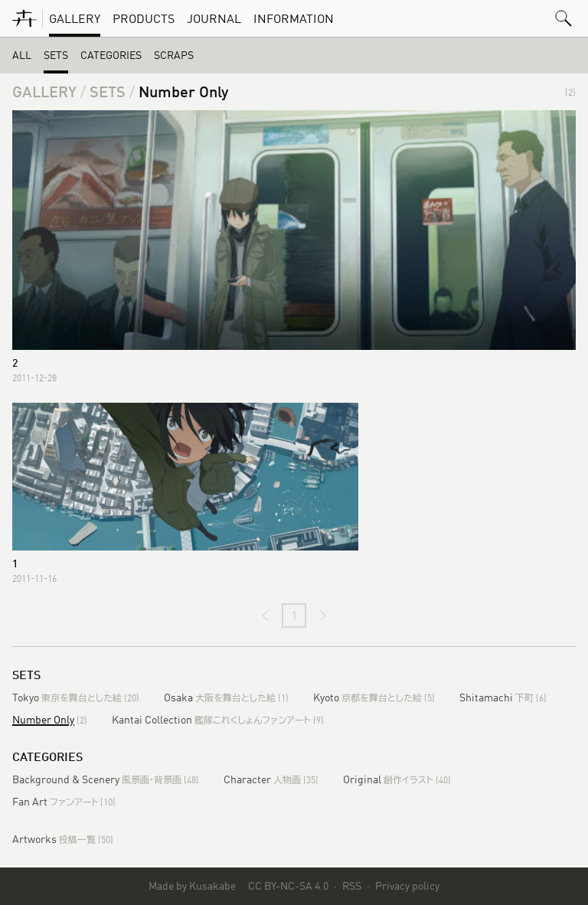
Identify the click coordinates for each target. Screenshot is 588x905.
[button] (563, 18)
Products (144, 18)
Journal (214, 18)
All (22, 55)
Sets (56, 55)
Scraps (174, 55)
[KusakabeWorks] (24, 18)
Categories (111, 55)
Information (294, 18)
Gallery (75, 18)
